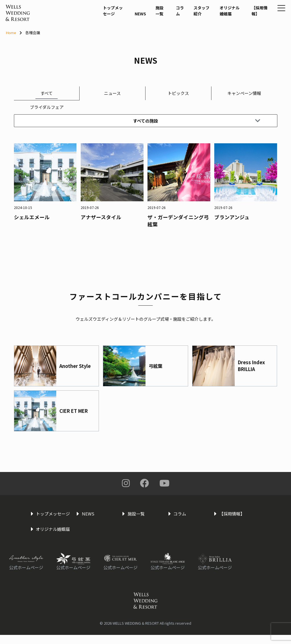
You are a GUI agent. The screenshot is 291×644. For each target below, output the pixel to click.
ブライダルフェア (47, 107)
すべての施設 (196, 121)
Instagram (126, 483)
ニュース (112, 93)
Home (11, 33)
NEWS (125, 32)
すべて (46, 93)
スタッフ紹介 (185, 29)
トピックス (178, 93)
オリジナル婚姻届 (215, 29)
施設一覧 (145, 29)
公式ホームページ (26, 576)
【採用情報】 (243, 29)
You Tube (164, 483)
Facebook (145, 483)
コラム (163, 26)
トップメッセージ (98, 29)
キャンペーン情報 (244, 93)
